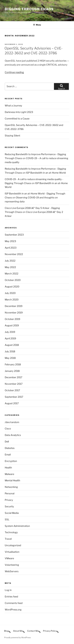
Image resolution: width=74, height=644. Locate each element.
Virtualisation (12, 552)
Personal (10, 493)
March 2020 (12, 300)
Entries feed (11, 597)
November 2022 (14, 254)
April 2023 (11, 248)
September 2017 (14, 397)
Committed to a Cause (17, 119)
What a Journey (13, 106)
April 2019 (10, 338)
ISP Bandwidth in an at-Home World (46, 173)
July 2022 (10, 261)
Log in (8, 590)
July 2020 (10, 293)
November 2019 (14, 313)
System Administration (17, 526)
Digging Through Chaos (29, 9)
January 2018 (12, 371)
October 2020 (13, 280)
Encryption (11, 461)
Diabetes (10, 448)
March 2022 (12, 274)
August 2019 (12, 325)
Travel (8, 539)
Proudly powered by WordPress (17, 637)
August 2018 (12, 345)
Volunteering (12, 565)
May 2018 (10, 358)
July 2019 (10, 332)
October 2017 (12, 390)
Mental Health (12, 480)
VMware (9, 558)
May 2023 (10, 241)
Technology (11, 532)
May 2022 (10, 267)
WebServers (12, 571)
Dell (7, 442)
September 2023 (14, 235)
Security (9, 506)
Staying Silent (12, 136)
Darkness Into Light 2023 (19, 112)
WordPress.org (13, 610)
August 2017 (12, 403)
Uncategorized (13, 545)
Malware (9, 474)
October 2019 (12, 319)
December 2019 (14, 306)
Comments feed (14, 603)
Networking (11, 487)
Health (8, 468)
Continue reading (14, 72)
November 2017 (14, 384)
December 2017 (14, 377)
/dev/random (12, 422)
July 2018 (10, 351)
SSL (7, 519)
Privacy (9, 500)
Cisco (8, 429)
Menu (37, 25)
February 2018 (13, 364)
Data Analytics (13, 435)
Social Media (12, 513)
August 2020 (12, 287)
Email (8, 455)
